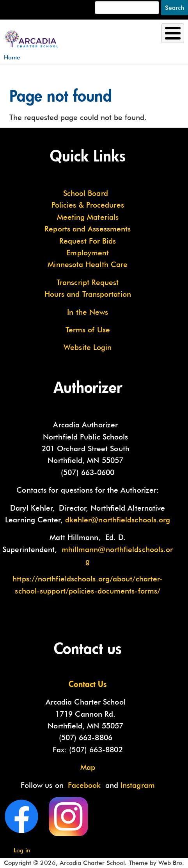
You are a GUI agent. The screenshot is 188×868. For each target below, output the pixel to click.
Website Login (88, 347)
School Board (86, 193)
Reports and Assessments (88, 229)
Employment (88, 253)
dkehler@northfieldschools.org (118, 520)
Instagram (138, 785)
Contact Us (88, 684)
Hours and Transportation (88, 294)
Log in (22, 850)
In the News (88, 312)
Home (12, 57)
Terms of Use (88, 330)
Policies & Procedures (88, 205)
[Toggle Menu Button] (173, 33)
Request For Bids (88, 241)
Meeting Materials (88, 217)
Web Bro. (171, 863)
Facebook (84, 785)
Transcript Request (88, 282)
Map (88, 767)
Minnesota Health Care (88, 264)
